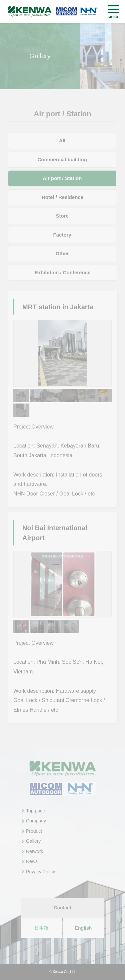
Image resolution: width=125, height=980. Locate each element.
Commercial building (62, 159)
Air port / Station (62, 178)
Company (36, 821)
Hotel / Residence (62, 197)
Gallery (33, 841)
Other (62, 253)
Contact (62, 908)
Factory (62, 235)
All (62, 140)
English (83, 928)
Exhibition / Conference (63, 272)
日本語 (41, 928)
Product (34, 831)
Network (34, 851)
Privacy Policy (40, 872)
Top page (36, 811)
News (32, 861)
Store (62, 216)
